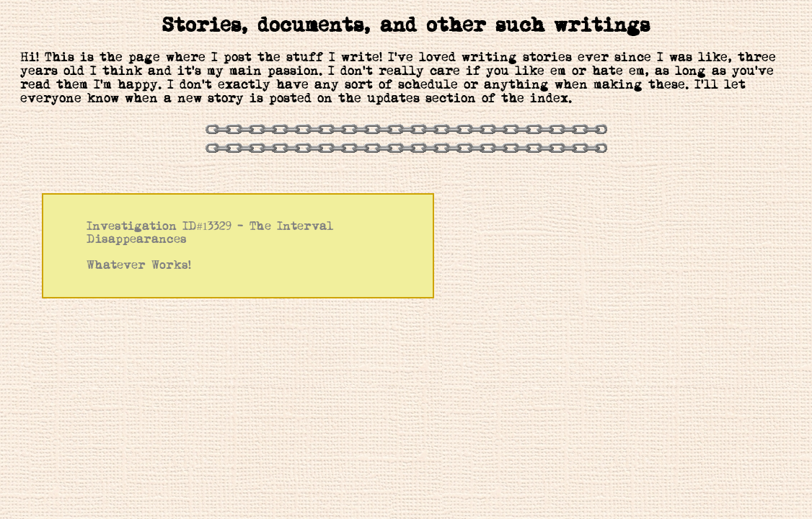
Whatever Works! (139, 265)
